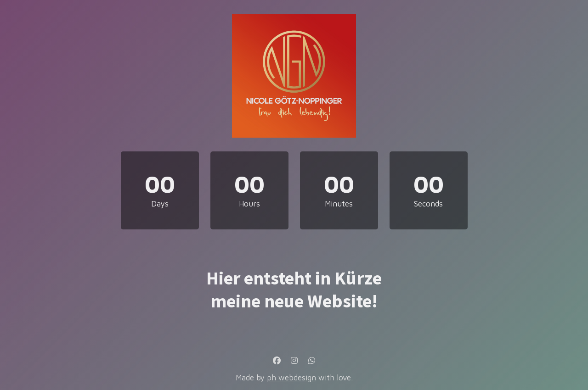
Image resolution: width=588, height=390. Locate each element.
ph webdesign (291, 378)
